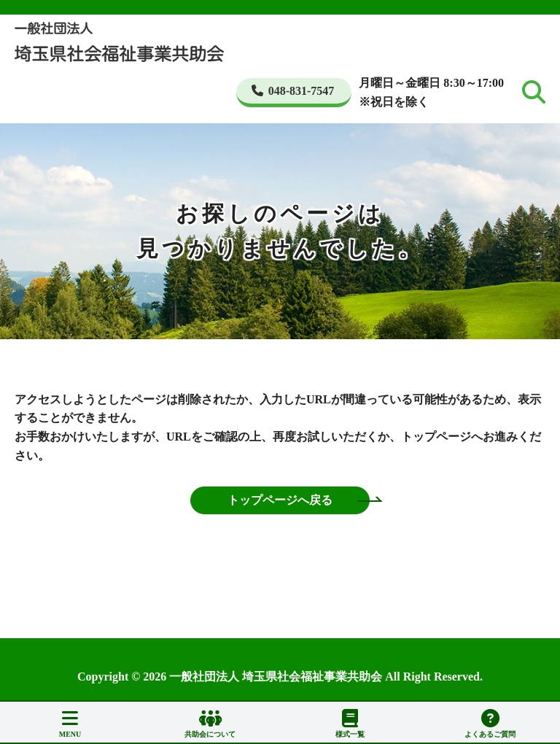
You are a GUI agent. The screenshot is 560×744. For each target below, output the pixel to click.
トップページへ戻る (280, 500)
